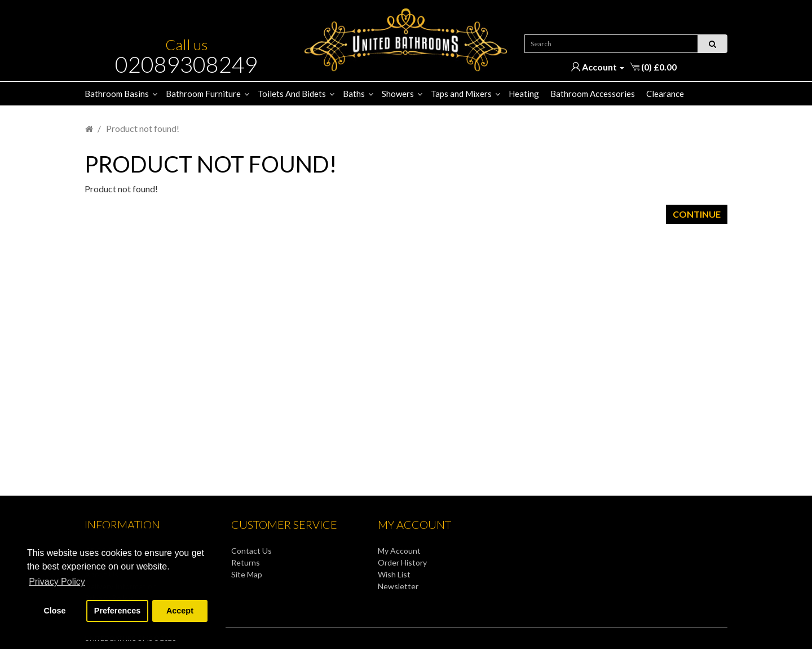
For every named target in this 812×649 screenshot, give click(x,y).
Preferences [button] (117, 611)
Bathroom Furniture (203, 94)
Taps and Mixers (461, 94)
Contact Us (251, 551)
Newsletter (398, 586)
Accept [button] (180, 611)
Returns (246, 562)
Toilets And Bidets (292, 94)
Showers (398, 94)
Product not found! (143, 128)
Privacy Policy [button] (57, 582)
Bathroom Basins (117, 94)
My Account (399, 551)
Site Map (247, 574)
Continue (697, 214)
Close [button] (54, 611)
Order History (402, 562)
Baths (354, 94)
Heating (524, 94)
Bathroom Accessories (593, 94)
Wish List (394, 574)
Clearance (665, 94)
